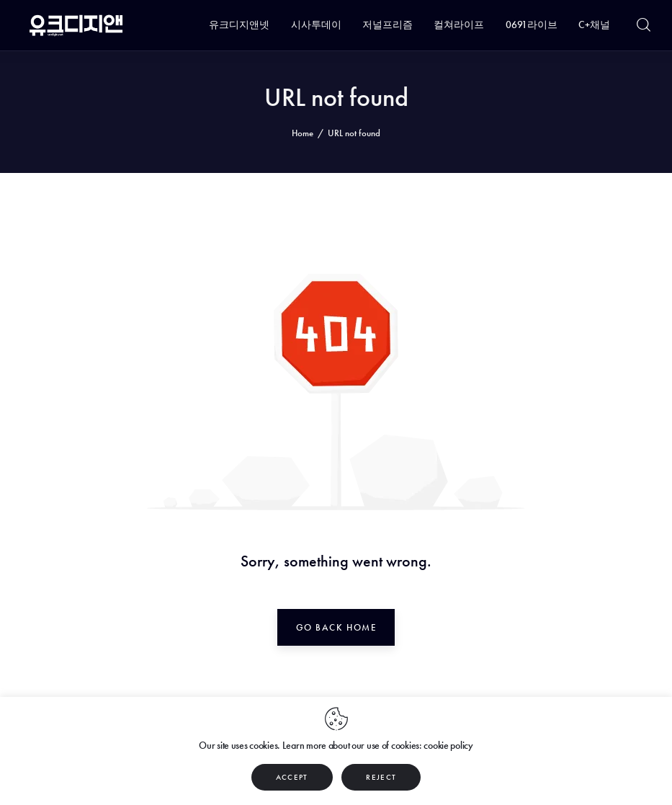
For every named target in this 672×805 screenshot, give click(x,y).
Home (303, 133)
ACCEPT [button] (292, 777)
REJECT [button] (381, 777)
